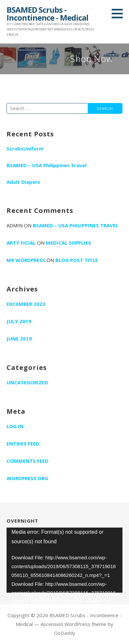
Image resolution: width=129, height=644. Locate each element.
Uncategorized (27, 382)
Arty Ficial (21, 243)
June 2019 (19, 339)
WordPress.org (27, 478)
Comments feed (28, 461)
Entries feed (23, 444)
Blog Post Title (77, 260)
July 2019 (19, 321)
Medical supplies (68, 243)
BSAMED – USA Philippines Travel (46, 165)
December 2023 (26, 304)
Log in (15, 426)
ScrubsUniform (25, 148)
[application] (64, 560)
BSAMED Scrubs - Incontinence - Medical (47, 14)
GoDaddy (65, 633)
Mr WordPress (26, 260)
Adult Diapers (23, 182)
